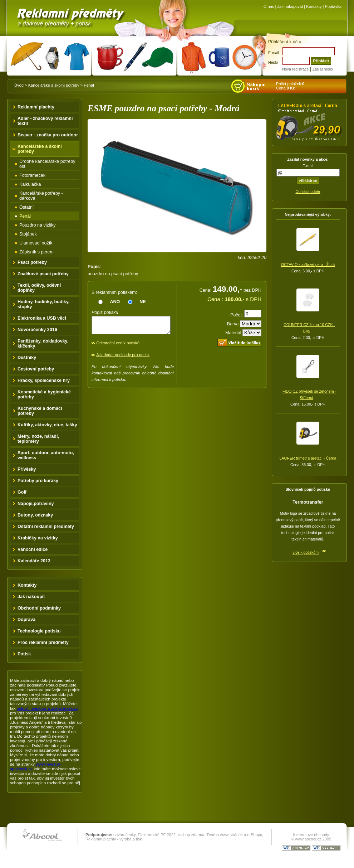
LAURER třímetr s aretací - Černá (308, 458)
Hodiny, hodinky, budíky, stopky (43, 304)
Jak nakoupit (31, 597)
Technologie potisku (39, 631)
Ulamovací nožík (36, 243)
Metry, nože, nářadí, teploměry (38, 439)
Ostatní (26, 207)
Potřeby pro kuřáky (38, 481)
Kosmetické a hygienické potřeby (44, 394)
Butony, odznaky (35, 515)
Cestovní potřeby (36, 369)
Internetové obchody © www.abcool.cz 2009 (311, 837)
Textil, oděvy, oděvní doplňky (39, 288)
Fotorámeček (32, 175)
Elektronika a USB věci (42, 318)
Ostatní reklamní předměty (46, 527)
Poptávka (333, 6)
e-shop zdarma (191, 835)
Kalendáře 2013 (34, 561)
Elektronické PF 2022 (157, 835)
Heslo (273, 62)
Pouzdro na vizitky (38, 225)
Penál (89, 85)
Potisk (24, 654)
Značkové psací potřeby (43, 274)
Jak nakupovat (290, 6)
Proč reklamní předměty (43, 642)
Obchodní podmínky (39, 608)
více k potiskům (306, 552)
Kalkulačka (30, 184)
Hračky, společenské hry (44, 380)
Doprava (26, 620)
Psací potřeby (32, 262)
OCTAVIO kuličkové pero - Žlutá (308, 265)
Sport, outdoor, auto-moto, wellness (46, 455)
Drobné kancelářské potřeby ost (47, 164)
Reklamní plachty (36, 107)
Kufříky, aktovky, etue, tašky (47, 425)
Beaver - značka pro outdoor (48, 135)
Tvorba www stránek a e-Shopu (234, 835)
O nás (269, 6)
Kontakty (314, 6)
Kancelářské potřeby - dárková (41, 196)
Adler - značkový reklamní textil (45, 121)
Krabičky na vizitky (38, 538)
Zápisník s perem (36, 252)
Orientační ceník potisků (118, 346)
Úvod (19, 85)
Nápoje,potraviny (36, 504)
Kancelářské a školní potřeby (54, 85)
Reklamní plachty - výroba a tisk (114, 839)
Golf (22, 492)
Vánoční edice (33, 549)
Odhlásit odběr (308, 191)
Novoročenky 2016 (37, 330)
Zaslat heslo (323, 69)
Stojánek (28, 234)
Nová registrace (295, 69)
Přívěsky (27, 469)
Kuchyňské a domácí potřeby (40, 411)
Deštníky (27, 358)
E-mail (274, 53)
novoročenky (124, 835)
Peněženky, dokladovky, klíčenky (43, 344)
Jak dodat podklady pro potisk (123, 358)
